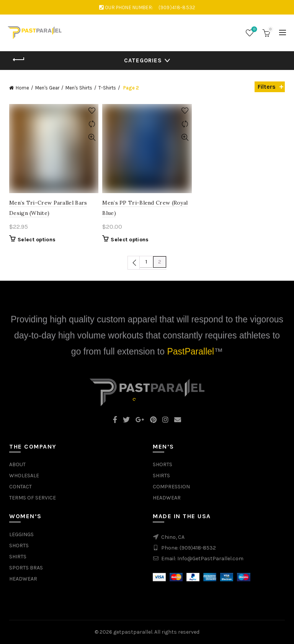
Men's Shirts (79, 88)
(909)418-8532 (198, 548)
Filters (267, 87)
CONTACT (20, 487)
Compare (92, 124)
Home (22, 88)
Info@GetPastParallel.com (210, 559)
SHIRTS (161, 476)
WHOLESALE (24, 476)
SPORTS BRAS (26, 568)
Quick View (92, 137)
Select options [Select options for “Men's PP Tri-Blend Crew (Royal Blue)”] (130, 240)
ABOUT (17, 464)
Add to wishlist (92, 111)
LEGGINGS (21, 534)
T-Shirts (107, 88)
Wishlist (254, 30)
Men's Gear (47, 88)
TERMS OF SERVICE (33, 498)
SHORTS (163, 464)
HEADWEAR (167, 498)
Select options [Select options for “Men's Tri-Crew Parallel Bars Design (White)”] (37, 240)
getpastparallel (133, 632)
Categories (143, 60)
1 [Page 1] (146, 262)
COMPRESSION (171, 487)
